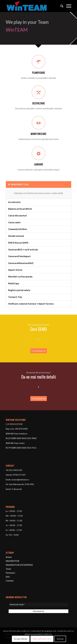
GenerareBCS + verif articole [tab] (23, 250)
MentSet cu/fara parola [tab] (20, 277)
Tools (8, 569)
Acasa (9, 557)
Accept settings (21, 639)
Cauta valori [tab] (14, 222)
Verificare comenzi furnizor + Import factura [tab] (31, 304)
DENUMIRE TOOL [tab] (19, 184)
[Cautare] (60, 6)
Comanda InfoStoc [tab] (18, 229)
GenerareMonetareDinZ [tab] (21, 263)
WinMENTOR (12, 561)
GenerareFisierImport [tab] (19, 256)
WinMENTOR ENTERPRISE (19, 565)
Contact (10, 581)
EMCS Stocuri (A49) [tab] (18, 243)
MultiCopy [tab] (14, 283)
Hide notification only (42, 639)
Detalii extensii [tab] (16, 236)
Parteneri (10, 573)
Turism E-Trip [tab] (15, 297)
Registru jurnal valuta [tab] (19, 290)
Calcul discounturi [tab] (17, 215)
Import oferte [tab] (15, 270)
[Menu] (67, 6)
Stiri (8, 577)
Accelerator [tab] (14, 202)
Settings (60, 639)
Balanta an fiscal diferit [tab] (20, 209)
